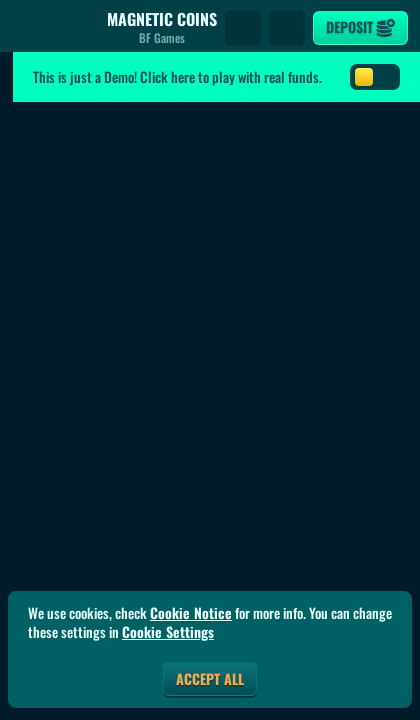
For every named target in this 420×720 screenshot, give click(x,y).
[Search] (243, 28)
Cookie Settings (168, 632)
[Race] (287, 28)
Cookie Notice (191, 613)
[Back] (30, 28)
